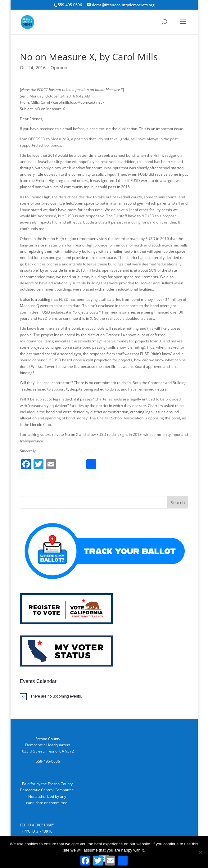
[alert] (104, 696)
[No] (200, 852)
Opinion (59, 68)
